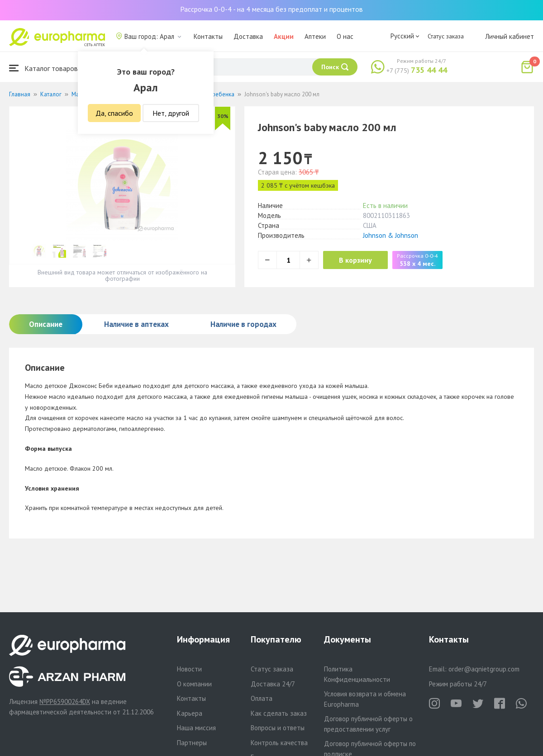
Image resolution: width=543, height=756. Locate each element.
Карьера (190, 713)
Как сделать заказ (279, 713)
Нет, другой (171, 113)
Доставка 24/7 (273, 684)
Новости (189, 669)
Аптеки (315, 36)
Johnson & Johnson (391, 235)
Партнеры (192, 743)
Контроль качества (279, 743)
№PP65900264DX (65, 702)
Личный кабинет (510, 36)
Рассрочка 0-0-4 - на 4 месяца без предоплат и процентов (271, 9)
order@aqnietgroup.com (484, 669)
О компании (194, 684)
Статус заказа (446, 36)
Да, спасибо (114, 113)
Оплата (262, 698)
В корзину (358, 260)
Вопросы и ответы (278, 728)
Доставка (248, 36)
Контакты (208, 36)
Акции (284, 36)
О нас (345, 36)
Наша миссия (196, 728)
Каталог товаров (43, 68)
